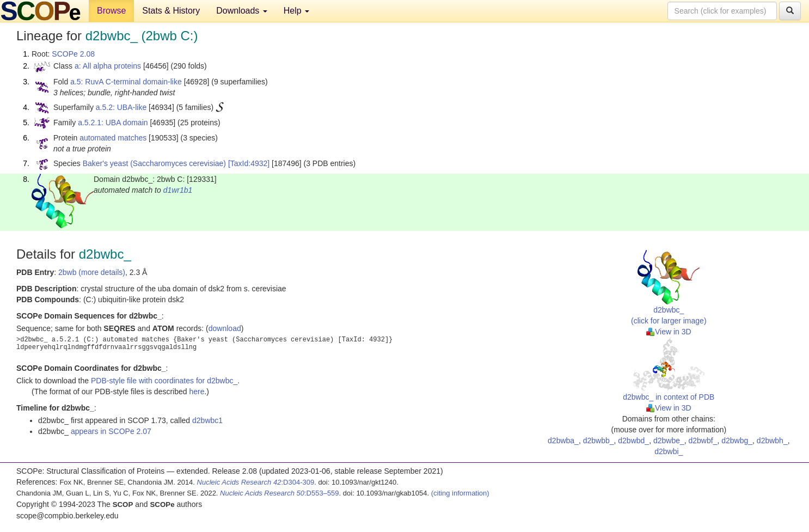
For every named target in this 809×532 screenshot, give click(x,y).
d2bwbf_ (703, 441)
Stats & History (171, 11)
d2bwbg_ (737, 441)
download (225, 328)
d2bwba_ (563, 441)
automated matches (113, 138)
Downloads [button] (242, 11)
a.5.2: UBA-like (121, 107)
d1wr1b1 (178, 190)
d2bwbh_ (772, 441)
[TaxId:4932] (249, 163)
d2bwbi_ (669, 451)
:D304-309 (256, 482)
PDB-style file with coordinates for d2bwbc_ (164, 381)
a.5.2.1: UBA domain (113, 123)
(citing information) (460, 493)
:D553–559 (280, 493)
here (197, 392)
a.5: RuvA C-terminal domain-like (126, 82)
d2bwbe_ (669, 441)
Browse (111, 11)
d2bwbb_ (599, 441)
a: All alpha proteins (108, 66)
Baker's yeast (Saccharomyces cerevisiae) (154, 163)
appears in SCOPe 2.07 (111, 431)
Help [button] (296, 11)
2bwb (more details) (92, 272)
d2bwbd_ (633, 441)
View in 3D (669, 332)
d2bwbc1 (207, 420)
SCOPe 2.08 (73, 54)
